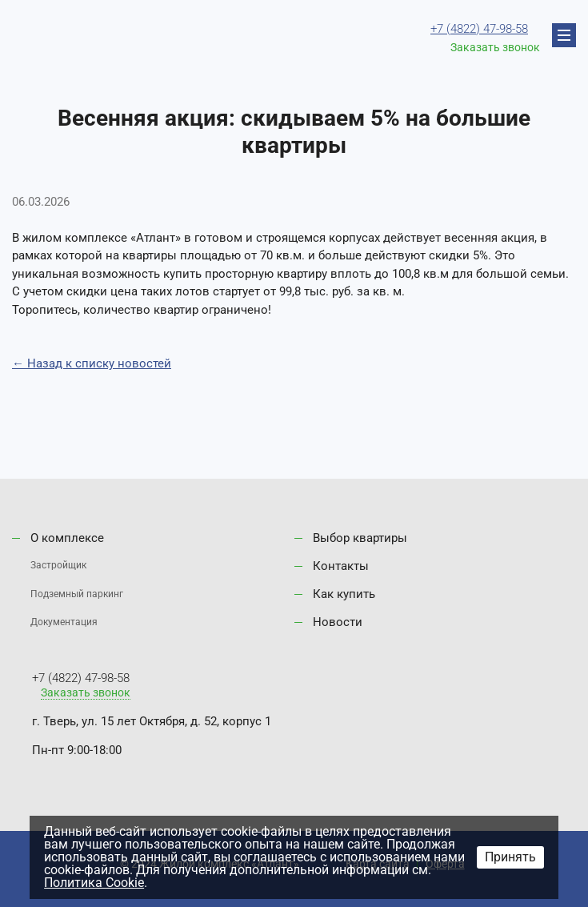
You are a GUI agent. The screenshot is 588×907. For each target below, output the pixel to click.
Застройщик (58, 565)
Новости (338, 622)
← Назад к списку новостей (92, 363)
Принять (510, 857)
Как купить (344, 594)
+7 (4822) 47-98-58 (479, 29)
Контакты (341, 566)
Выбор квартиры (360, 538)
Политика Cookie (94, 883)
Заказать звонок (495, 47)
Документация (64, 622)
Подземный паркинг (77, 594)
